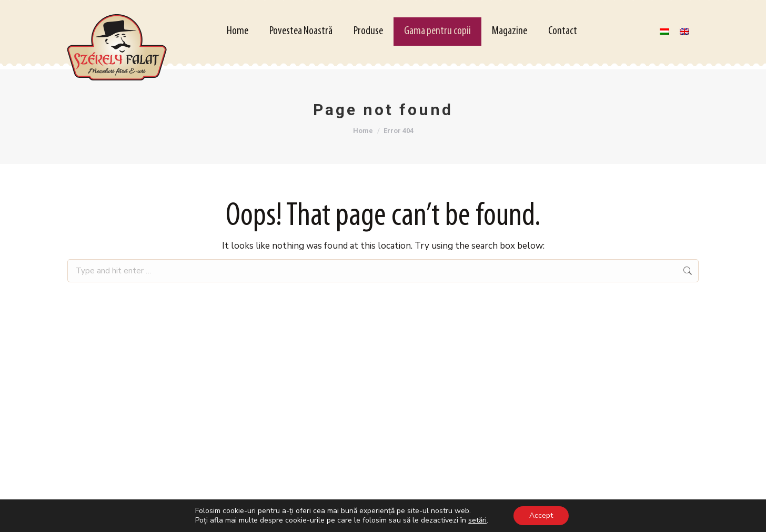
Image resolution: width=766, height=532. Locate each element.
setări (477, 520)
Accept (541, 515)
